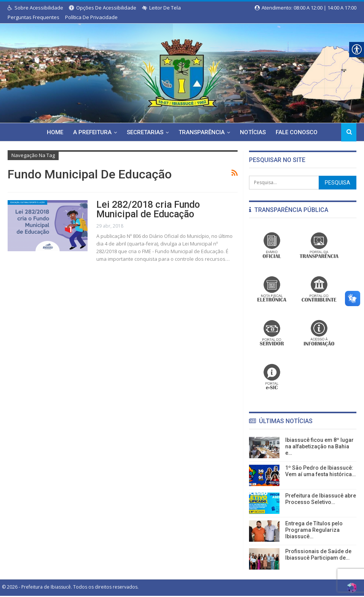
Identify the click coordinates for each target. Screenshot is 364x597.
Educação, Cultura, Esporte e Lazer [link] (38, 205)
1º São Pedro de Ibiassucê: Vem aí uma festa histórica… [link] (320, 471)
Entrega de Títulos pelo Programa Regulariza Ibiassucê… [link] (314, 530)
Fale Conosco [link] (299, 132)
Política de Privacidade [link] (91, 17)
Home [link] (52, 132)
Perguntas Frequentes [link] (34, 17)
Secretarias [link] (144, 132)
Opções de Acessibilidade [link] (103, 8)
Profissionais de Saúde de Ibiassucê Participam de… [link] (318, 554)
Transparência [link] (202, 132)
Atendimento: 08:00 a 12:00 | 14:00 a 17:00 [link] (306, 8)
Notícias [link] (254, 132)
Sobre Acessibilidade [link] (35, 8)
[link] (182, 72)
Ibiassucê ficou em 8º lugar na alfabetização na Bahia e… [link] (319, 446)
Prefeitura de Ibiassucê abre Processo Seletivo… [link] (321, 499)
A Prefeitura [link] (90, 132)
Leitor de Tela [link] (161, 8)
